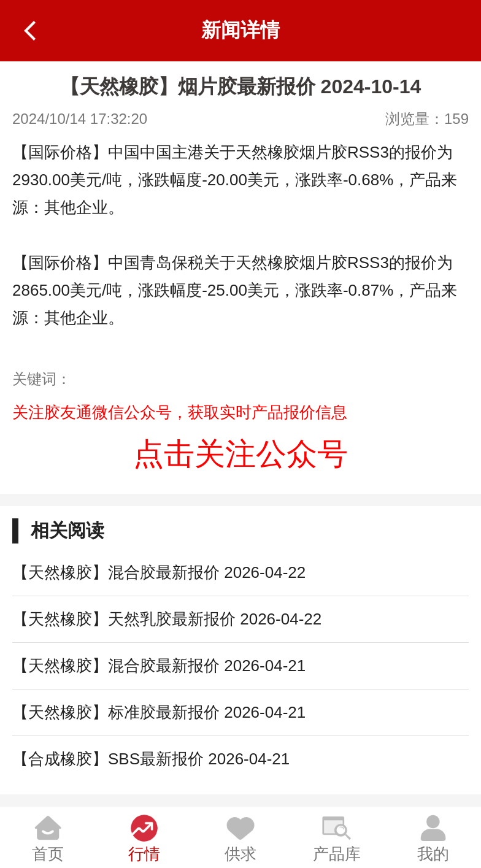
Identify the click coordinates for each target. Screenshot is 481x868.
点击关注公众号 (240, 454)
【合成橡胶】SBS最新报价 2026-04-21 (151, 759)
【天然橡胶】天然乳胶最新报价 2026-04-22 (167, 619)
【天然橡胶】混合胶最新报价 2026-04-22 (159, 572)
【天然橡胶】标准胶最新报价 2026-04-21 (159, 712)
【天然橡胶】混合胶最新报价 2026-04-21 (159, 666)
